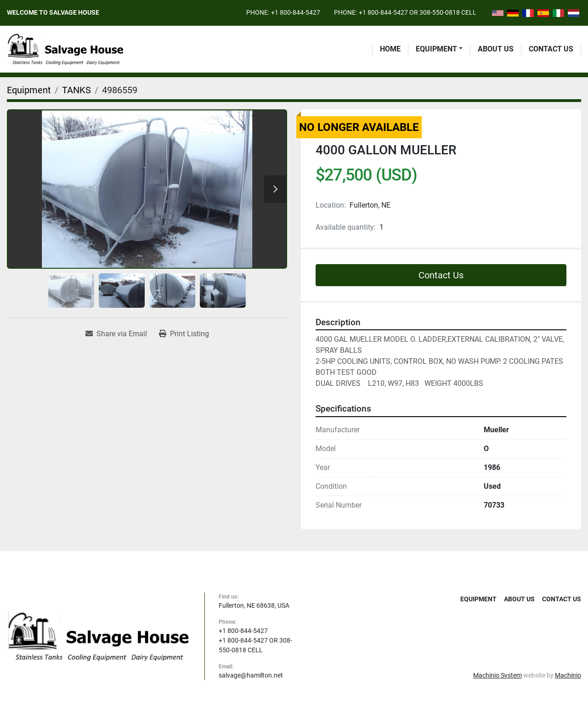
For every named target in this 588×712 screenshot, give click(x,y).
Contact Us (551, 49)
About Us (496, 49)
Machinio (568, 675)
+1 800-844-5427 (296, 12)
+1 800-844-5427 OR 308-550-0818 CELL (418, 12)
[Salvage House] (99, 636)
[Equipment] (29, 90)
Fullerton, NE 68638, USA (254, 605)
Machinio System (498, 675)
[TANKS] (76, 90)
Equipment (436, 49)
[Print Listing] (184, 334)
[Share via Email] (116, 334)
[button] (439, 49)
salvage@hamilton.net (251, 675)
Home (390, 49)
